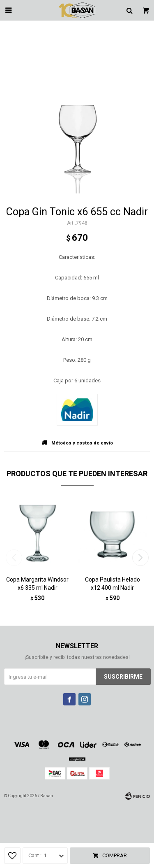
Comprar (115, 855)
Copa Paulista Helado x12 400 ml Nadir (113, 584)
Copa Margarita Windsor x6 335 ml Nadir (37, 584)
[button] (140, 558)
